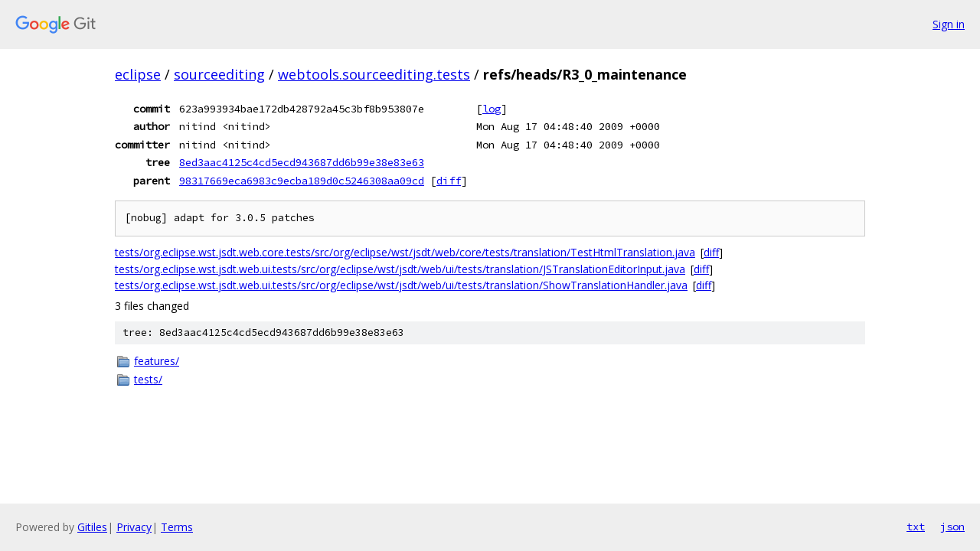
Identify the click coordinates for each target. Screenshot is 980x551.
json (952, 527)
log (492, 109)
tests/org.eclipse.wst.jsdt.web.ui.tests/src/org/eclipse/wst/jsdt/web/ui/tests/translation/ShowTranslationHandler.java (401, 285)
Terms (177, 527)
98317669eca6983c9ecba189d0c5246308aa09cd (302, 181)
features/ (157, 361)
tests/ (148, 379)
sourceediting (219, 74)
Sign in (949, 24)
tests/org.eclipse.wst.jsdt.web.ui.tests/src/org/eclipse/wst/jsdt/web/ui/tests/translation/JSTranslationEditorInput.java (400, 269)
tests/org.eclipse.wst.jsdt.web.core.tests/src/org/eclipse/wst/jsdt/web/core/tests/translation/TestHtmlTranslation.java (405, 252)
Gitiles (92, 527)
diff (449, 181)
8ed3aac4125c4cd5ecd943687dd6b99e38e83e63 (302, 162)
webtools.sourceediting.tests (374, 74)
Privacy (134, 527)
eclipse (138, 74)
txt (916, 527)
